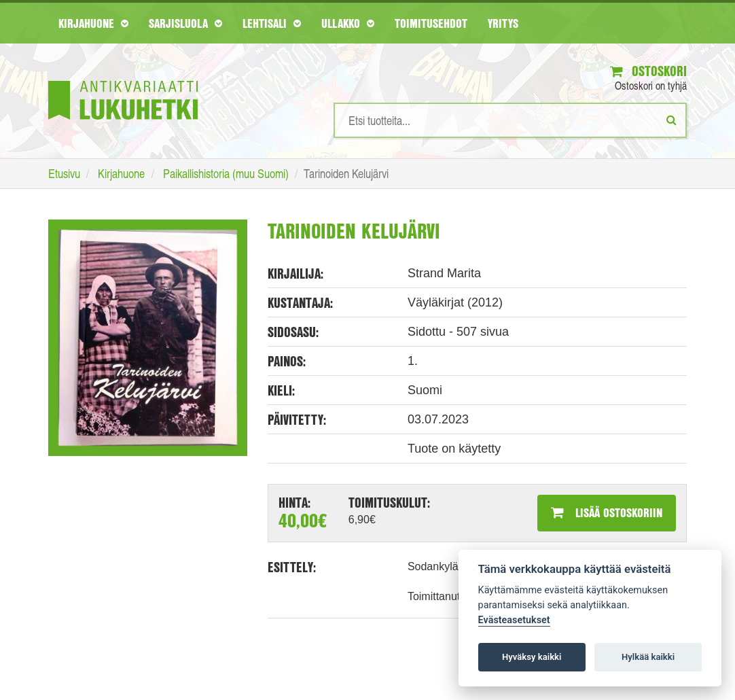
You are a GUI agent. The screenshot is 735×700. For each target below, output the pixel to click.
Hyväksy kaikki (532, 657)
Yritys (503, 23)
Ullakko (348, 23)
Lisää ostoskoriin (607, 512)
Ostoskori (648, 71)
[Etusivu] (123, 80)
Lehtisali (272, 23)
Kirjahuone (93, 23)
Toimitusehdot (431, 23)
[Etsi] (671, 120)
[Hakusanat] (510, 120)
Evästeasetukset (514, 620)
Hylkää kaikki (648, 657)
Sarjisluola (185, 23)
